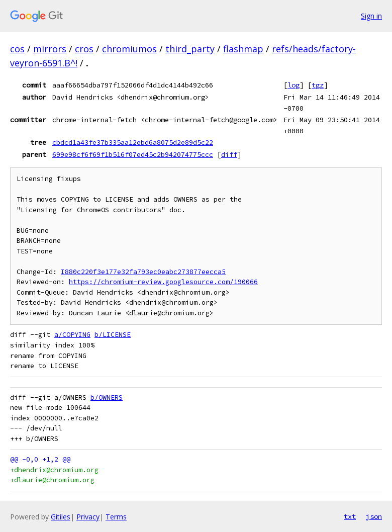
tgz (318, 85)
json (374, 516)
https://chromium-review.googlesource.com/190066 (163, 282)
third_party (190, 49)
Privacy (88, 517)
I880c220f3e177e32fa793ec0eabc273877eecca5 (143, 272)
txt (350, 516)
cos (17, 49)
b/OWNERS (107, 397)
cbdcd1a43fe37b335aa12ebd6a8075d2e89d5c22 (133, 142)
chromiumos (129, 49)
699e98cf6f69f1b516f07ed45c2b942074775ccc (133, 154)
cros (84, 49)
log (293, 85)
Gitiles (61, 517)
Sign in (371, 16)
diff (229, 154)
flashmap (243, 49)
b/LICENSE (113, 335)
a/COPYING (72, 335)
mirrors (50, 49)
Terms (116, 517)
